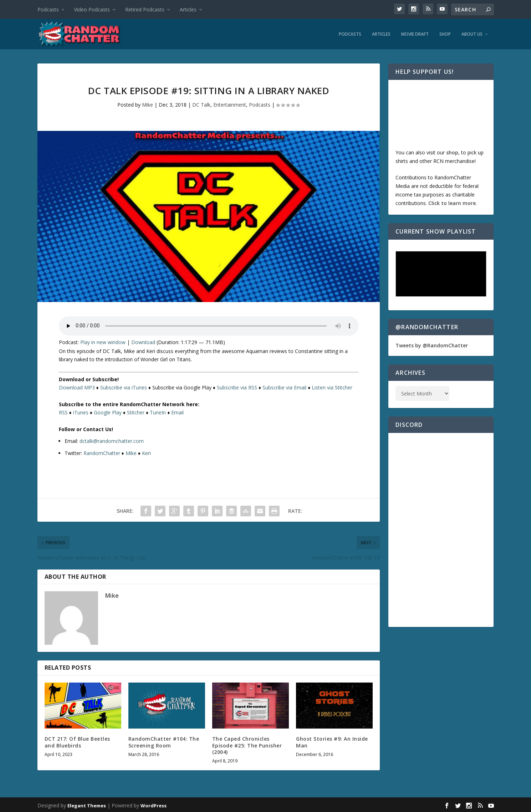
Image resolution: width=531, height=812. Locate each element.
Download (143, 340)
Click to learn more (452, 201)
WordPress (154, 804)
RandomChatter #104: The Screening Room (164, 740)
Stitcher (136, 411)
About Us (472, 32)
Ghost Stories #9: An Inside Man (332, 740)
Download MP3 (77, 386)
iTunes (81, 411)
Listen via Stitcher (332, 386)
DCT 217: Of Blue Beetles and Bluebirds (77, 740)
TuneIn (158, 411)
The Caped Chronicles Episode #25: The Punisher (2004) (247, 743)
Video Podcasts (92, 9)
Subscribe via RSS (237, 386)
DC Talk (201, 103)
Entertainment (230, 103)
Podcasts (48, 9)
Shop (445, 32)
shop (452, 151)
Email (177, 411)
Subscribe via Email (284, 386)
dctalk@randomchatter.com (112, 439)
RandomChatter (102, 451)
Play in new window (103, 340)
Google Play (108, 411)
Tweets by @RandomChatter (432, 344)
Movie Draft (415, 32)
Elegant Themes (87, 804)
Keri (146, 451)
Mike (147, 103)
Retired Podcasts (145, 9)
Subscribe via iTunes (124, 386)
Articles (188, 9)
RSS (63, 411)
